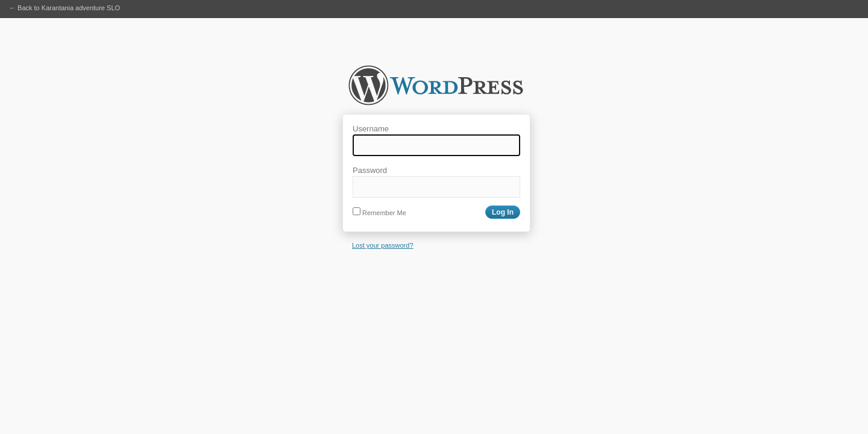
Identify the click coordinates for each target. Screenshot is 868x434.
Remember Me (379, 213)
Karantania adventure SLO (436, 89)
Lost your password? (383, 245)
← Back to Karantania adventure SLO (64, 8)
